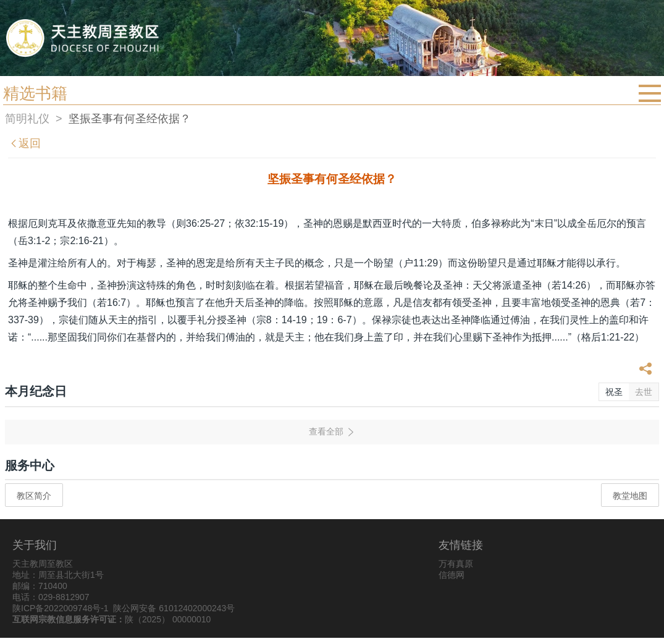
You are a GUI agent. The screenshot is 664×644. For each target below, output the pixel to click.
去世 (644, 392)
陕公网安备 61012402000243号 (174, 608)
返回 (25, 143)
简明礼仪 (27, 119)
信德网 (452, 575)
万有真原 (456, 564)
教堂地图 (630, 496)
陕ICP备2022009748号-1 (61, 608)
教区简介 (34, 496)
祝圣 (614, 392)
